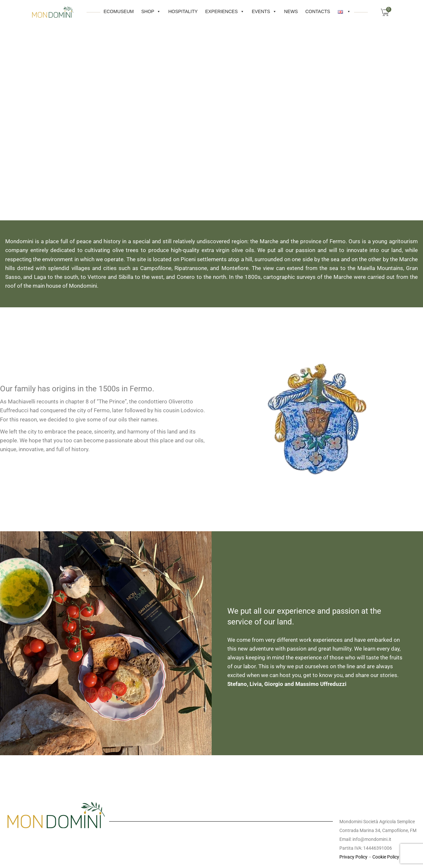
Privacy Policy (353, 857)
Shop (130, 11)
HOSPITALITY (162, 11)
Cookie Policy (386, 857)
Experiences (204, 11)
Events (243, 11)
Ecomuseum (98, 11)
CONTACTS (297, 11)
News (270, 11)
